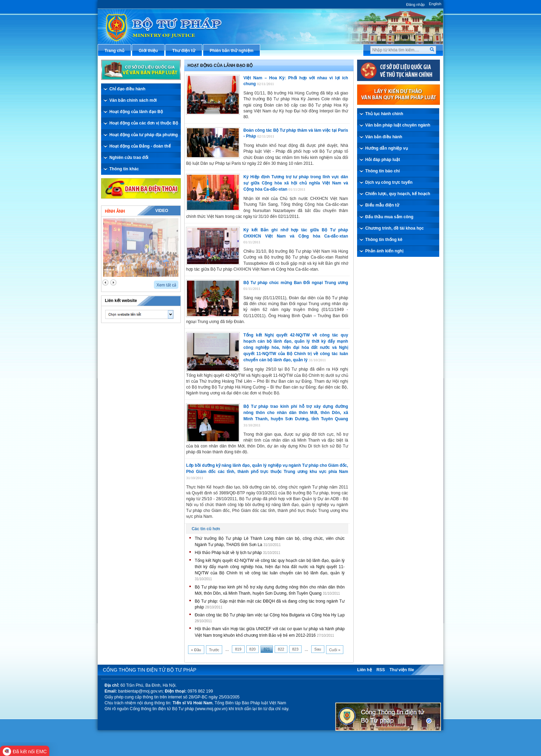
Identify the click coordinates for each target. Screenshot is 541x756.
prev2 (105, 283)
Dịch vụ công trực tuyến (389, 182)
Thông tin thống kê (384, 240)
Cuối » (335, 650)
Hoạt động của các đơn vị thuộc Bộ (144, 123)
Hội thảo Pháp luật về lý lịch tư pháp (228, 553)
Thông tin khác (124, 169)
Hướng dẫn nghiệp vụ (387, 148)
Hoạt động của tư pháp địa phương (144, 135)
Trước (214, 650)
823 (295, 649)
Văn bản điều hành (384, 137)
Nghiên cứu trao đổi (129, 158)
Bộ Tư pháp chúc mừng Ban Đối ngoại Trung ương (296, 283)
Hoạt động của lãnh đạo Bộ (136, 112)
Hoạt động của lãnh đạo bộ (220, 65)
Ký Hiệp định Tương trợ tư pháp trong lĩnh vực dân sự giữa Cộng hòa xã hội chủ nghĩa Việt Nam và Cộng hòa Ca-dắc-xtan (296, 183)
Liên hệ (364, 670)
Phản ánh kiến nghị (384, 251)
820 (253, 649)
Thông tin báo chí (383, 171)
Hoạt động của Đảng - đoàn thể (140, 146)
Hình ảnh (115, 211)
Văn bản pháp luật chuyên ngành (398, 125)
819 (238, 649)
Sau (318, 649)
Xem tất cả (166, 285)
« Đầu (196, 650)
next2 (113, 283)
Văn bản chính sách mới (133, 100)
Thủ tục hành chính (384, 114)
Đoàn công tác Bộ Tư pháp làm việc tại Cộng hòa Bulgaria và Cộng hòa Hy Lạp (269, 615)
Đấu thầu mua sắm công (390, 217)
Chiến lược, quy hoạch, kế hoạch (398, 194)
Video (162, 211)
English (435, 4)
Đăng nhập (415, 4)
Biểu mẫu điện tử (382, 205)
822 (281, 649)
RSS (381, 670)
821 (267, 649)
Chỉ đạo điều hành (127, 89)
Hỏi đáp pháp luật (383, 160)
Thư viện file (402, 670)
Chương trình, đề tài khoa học (395, 228)
